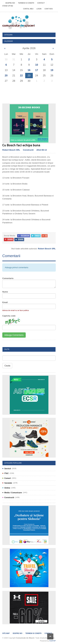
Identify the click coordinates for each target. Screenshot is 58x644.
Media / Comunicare (13, 493)
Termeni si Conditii (26, 3)
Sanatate (8, 483)
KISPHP (53, 641)
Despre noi (10, 3)
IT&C (6, 473)
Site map (6, 633)
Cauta (7, 366)
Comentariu (8, 278)
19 (52, 70)
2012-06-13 (42, 150)
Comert (8, 478)
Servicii (8, 469)
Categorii (8, 35)
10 (37, 65)
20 (6, 76)
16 (29, 70)
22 (21, 76)
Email (5, 302)
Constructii (28, 150)
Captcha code (9, 316)
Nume (5, 292)
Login (39, 9)
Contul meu (28, 9)
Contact (41, 3)
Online (7, 488)
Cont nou (49, 9)
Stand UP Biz (8, 6)
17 (37, 70)
